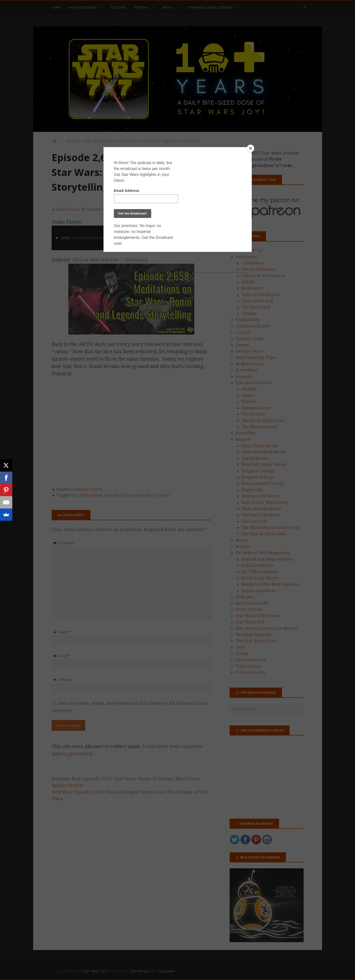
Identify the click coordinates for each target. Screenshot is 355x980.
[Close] (251, 148)
